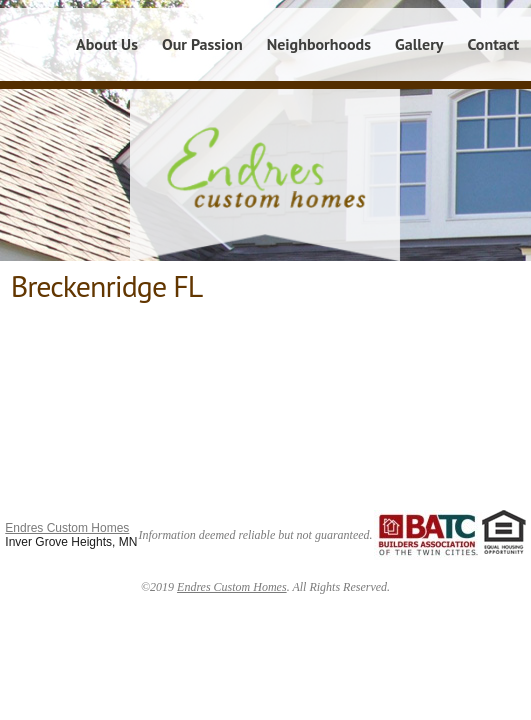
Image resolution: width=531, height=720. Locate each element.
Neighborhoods (319, 44)
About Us (107, 44)
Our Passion (202, 44)
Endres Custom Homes (67, 528)
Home (32, 44)
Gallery (419, 44)
